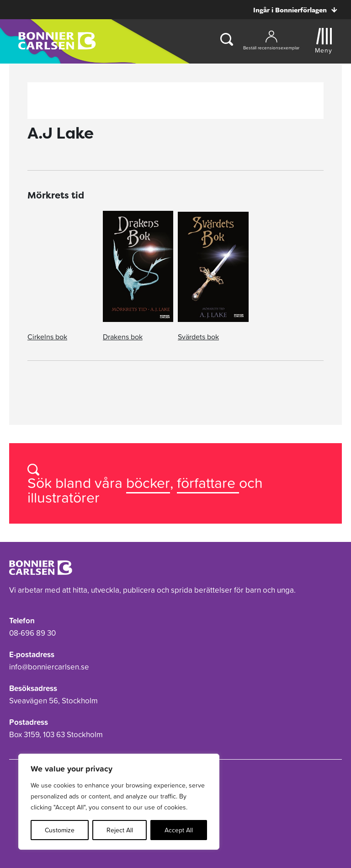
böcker (148, 483)
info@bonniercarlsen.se (49, 667)
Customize (60, 830)
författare (208, 483)
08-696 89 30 (32, 633)
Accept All (179, 830)
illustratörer (64, 497)
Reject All (120, 830)
